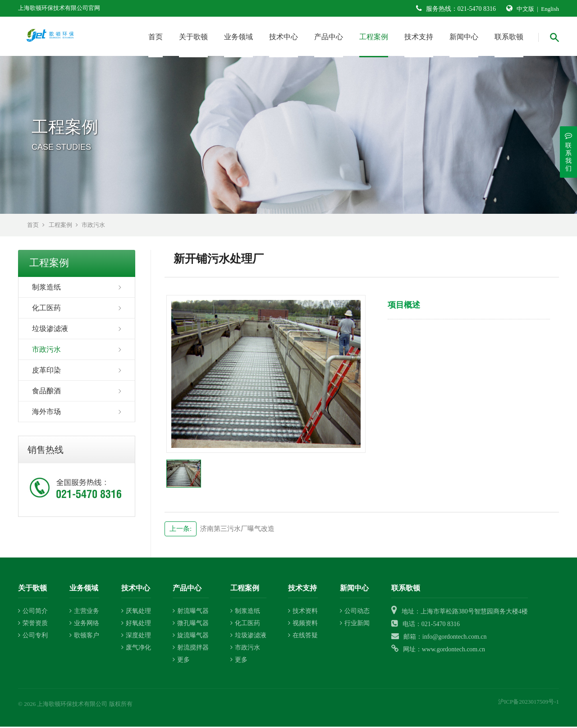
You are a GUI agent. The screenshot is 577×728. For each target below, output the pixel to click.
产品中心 (329, 37)
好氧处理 (136, 625)
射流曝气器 (191, 613)
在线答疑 (303, 637)
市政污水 (93, 226)
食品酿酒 (46, 392)
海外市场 (46, 413)
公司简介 (33, 613)
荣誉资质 (33, 625)
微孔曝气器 (191, 625)
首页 (156, 37)
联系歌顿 (509, 37)
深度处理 (136, 637)
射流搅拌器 (191, 649)
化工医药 (46, 309)
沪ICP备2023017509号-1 (529, 703)
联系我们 (568, 152)
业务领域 (238, 37)
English (550, 9)
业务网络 (84, 625)
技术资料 (303, 613)
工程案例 (374, 37)
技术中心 (284, 37)
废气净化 (136, 649)
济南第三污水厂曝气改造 (220, 530)
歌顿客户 (84, 637)
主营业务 (84, 613)
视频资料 (303, 625)
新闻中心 (464, 37)
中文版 (525, 9)
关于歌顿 (193, 37)
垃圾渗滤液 (50, 330)
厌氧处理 (136, 613)
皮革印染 (46, 371)
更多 (181, 661)
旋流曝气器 (191, 637)
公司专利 (33, 637)
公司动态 (355, 613)
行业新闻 (355, 625)
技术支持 (419, 37)
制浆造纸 (46, 288)
